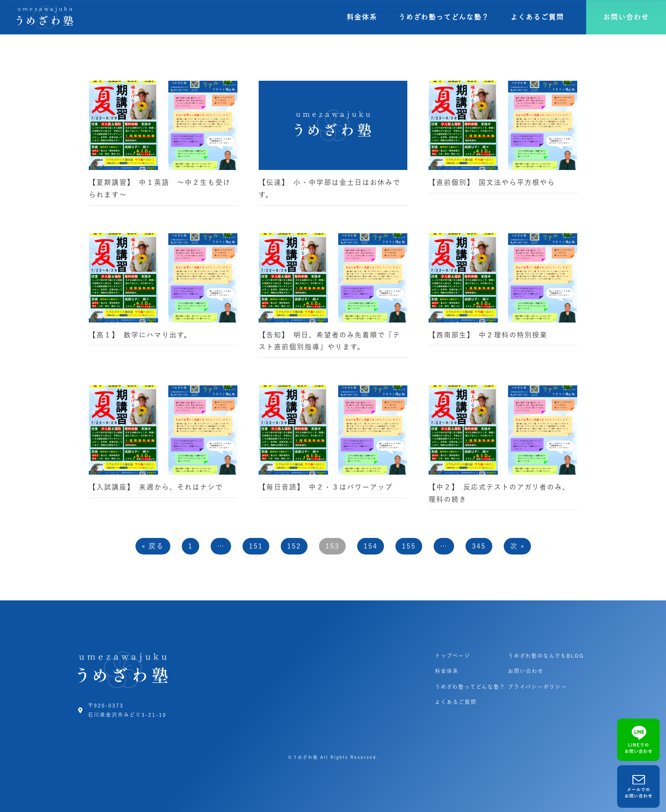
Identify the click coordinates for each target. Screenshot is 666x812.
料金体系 (362, 17)
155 (409, 546)
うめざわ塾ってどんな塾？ (444, 17)
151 (256, 546)
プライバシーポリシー (538, 687)
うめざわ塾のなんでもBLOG (546, 656)
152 (294, 546)
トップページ (453, 656)
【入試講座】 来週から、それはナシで (156, 487)
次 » (517, 546)
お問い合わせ (526, 671)
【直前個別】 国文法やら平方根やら (492, 182)
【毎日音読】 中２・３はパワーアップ (326, 487)
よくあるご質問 (537, 17)
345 (479, 546)
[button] (626, 17)
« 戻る (153, 546)
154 (371, 546)
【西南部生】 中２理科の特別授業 (492, 335)
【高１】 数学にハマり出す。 (140, 335)
